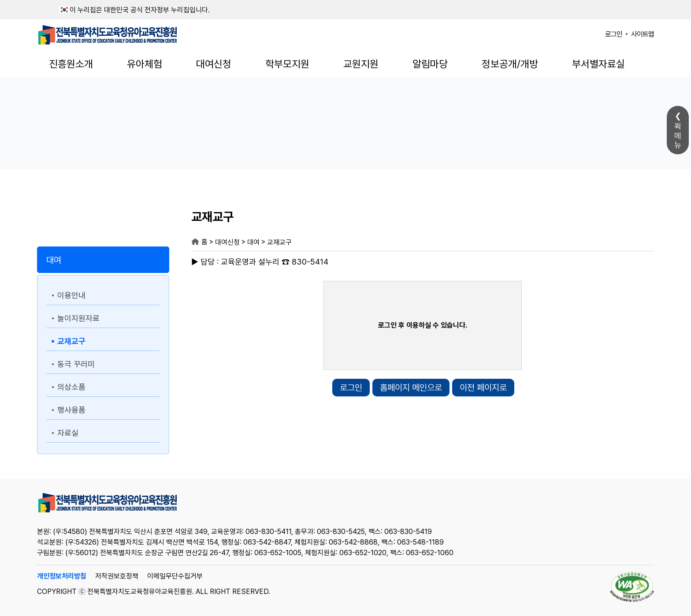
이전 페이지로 (483, 388)
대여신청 (214, 64)
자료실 (68, 433)
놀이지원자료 (78, 318)
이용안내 (71, 295)
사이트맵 (643, 34)
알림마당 (430, 64)
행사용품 (71, 410)
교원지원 (361, 64)
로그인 (614, 34)
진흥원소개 (71, 64)
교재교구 (71, 341)
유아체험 (145, 64)
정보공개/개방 (510, 64)
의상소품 (71, 387)
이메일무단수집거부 (175, 576)
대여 (54, 260)
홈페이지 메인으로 (411, 388)
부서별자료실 (598, 64)
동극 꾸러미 (76, 364)
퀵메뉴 (678, 136)
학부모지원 (287, 64)
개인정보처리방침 (62, 576)
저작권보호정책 (117, 576)
